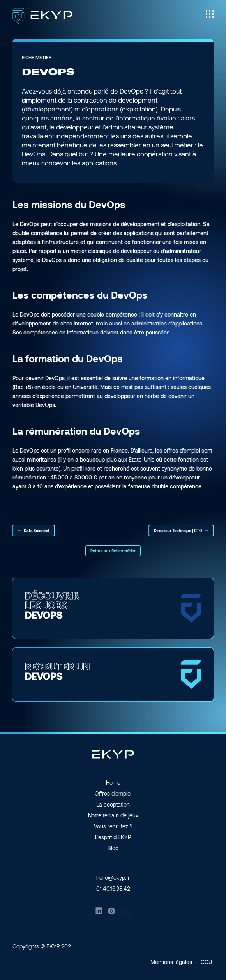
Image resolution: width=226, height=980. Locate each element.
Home (113, 783)
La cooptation (113, 804)
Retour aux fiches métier (113, 551)
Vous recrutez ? (113, 826)
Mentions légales (171, 962)
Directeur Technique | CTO (181, 531)
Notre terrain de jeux (113, 815)
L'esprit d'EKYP (113, 837)
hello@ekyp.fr (113, 878)
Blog (113, 848)
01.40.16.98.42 (113, 889)
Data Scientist (34, 531)
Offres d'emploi (113, 793)
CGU (206, 962)
